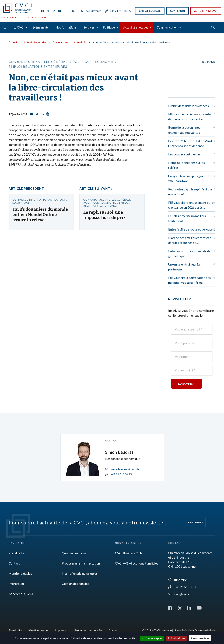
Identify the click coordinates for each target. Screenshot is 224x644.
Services (89, 27)
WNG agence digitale (202, 630)
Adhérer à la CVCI (206, 11)
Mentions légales (20, 573)
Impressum (16, 584)
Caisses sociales (150, 11)
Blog (71, 11)
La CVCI (19, 27)
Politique (109, 27)
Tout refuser (176, 638)
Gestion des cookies (75, 584)
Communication (167, 27)
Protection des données (88, 630)
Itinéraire (178, 580)
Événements (41, 27)
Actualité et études (136, 27)
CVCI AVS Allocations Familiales (137, 563)
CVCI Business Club (128, 553)
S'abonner (196, 522)
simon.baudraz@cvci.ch (122, 469)
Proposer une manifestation (81, 563)
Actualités (80, 42)
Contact (14, 563)
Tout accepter (152, 638)
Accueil (13, 42)
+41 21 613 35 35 (118, 11)
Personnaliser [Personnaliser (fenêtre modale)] (200, 638)
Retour (209, 62)
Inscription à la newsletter (80, 573)
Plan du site (16, 553)
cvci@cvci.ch (91, 11)
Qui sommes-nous (74, 553)
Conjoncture (60, 42)
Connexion (177, 11)
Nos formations (66, 27)
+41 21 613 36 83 (118, 474)
